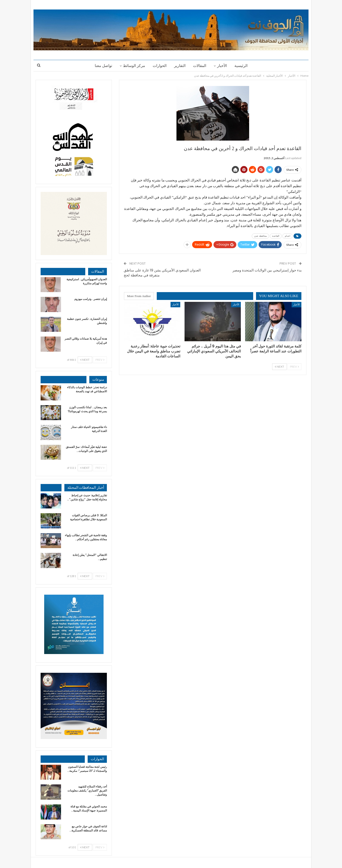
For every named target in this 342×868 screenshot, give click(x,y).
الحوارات (159, 66)
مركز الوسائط (133, 66)
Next (279, 367)
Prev (294, 367)
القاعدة (276, 236)
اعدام (287, 236)
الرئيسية (243, 66)
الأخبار (223, 66)
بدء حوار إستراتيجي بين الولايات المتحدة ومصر (267, 270)
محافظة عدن (260, 236)
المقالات (200, 66)
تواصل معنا (101, 66)
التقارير (180, 66)
